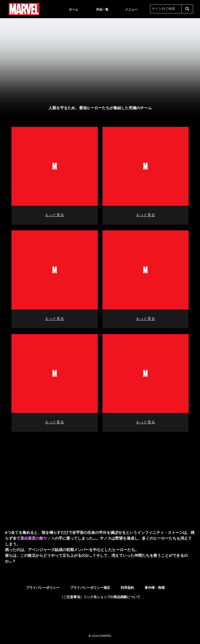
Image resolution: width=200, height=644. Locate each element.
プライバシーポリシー (43, 586)
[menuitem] (73, 9)
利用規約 (127, 586)
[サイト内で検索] (166, 9)
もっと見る (54, 215)
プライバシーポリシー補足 (90, 586)
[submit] (187, 9)
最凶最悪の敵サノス (38, 537)
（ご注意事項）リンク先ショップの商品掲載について (100, 596)
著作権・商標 (155, 586)
